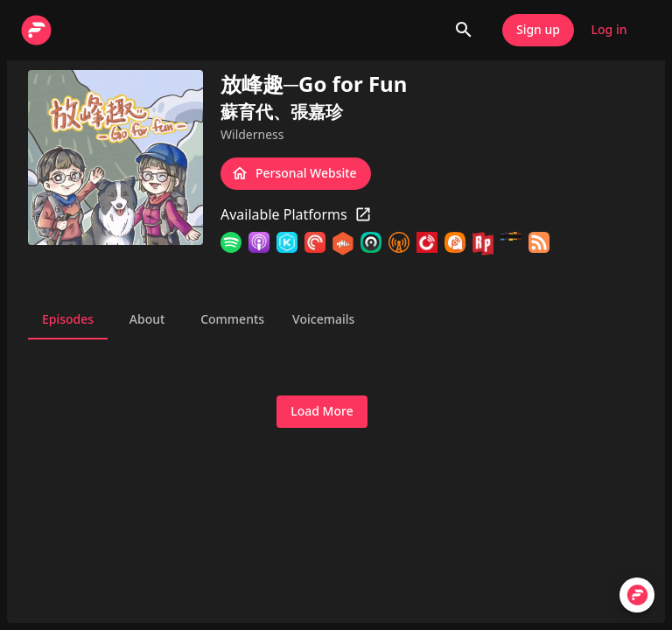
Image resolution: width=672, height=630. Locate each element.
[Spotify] (231, 244)
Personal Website (296, 174)
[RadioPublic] (483, 244)
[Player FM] (427, 244)
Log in (609, 30)
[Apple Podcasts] (259, 244)
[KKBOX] (287, 244)
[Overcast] (399, 244)
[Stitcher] (511, 244)
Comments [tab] (232, 318)
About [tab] (147, 318)
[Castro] (371, 244)
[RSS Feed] (539, 244)
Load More (322, 412)
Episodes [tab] (68, 318)
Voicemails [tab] (323, 318)
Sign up (538, 30)
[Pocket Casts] (315, 244)
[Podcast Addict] (455, 244)
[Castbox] (343, 244)
